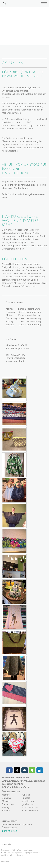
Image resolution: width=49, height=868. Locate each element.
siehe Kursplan (9, 831)
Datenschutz (35, 853)
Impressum (6, 850)
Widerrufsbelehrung (25, 850)
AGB (14, 850)
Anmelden (5, 861)
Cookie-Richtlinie (8, 855)
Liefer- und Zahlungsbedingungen (15, 853)
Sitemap (19, 855)
